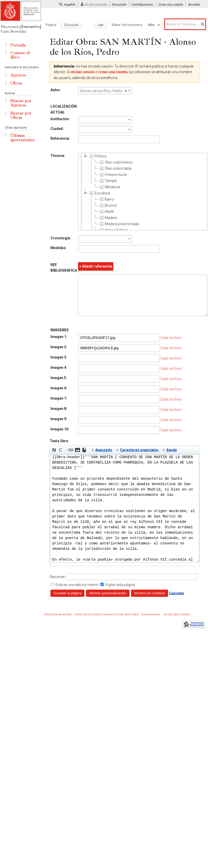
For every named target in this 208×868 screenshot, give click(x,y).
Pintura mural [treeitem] (113, 175)
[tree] (143, 192)
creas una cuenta (113, 72)
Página (51, 25)
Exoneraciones (151, 622)
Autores (18, 75)
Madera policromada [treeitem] (119, 224)
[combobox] (105, 91)
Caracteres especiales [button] (139, 458)
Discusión (119, 5)
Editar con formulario (118, 25)
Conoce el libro (20, 55)
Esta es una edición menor (77, 592)
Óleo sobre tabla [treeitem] (115, 168)
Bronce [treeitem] (108, 205)
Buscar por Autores (21, 103)
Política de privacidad (58, 622)
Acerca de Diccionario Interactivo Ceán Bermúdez (106, 622)
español (70, 5)
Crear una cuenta (171, 5)
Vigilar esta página (120, 592)
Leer (92, 25)
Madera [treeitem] (108, 218)
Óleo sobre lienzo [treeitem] (116, 162)
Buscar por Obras (21, 115)
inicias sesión (83, 72)
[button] (54, 458)
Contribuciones (142, 5)
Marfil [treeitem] (106, 212)
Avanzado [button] (104, 458)
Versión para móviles (177, 622)
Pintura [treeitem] (97, 156)
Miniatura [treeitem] (109, 187)
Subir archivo (171, 345)
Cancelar (177, 601)
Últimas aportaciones (22, 138)
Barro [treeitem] (106, 199)
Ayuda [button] (172, 458)
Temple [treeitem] (108, 181)
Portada (18, 45)
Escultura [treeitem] (99, 193)
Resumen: (58, 584)
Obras (16, 83)
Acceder (194, 5)
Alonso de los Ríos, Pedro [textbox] (103, 91)
